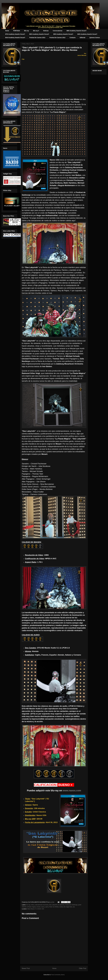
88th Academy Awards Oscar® (76, 31)
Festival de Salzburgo (71, 905)
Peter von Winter (54, 907)
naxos (43, 907)
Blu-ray (27, 31)
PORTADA (17, 31)
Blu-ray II (36, 31)
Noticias (46, 31)
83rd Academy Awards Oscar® (15, 38)
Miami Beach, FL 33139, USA (36, 909)
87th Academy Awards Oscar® (15, 34)
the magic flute (68, 907)
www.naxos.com (72, 790)
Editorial (82, 38)
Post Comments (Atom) (58, 975)
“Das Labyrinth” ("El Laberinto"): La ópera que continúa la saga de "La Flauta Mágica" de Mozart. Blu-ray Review (52, 49)
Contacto (73, 38)
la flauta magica (31, 907)
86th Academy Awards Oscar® (39, 34)
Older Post (83, 968)
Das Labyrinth (53, 905)
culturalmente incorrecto (42, 905)
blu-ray (28, 905)
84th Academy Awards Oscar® (87, 34)
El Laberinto (61, 905)
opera (47, 907)
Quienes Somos (95, 38)
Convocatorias (58, 31)
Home (7, 31)
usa (74, 907)
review (61, 907)
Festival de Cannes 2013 (37, 38)
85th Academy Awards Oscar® (63, 34)
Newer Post (26, 968)
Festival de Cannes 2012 (57, 38)
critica (32, 905)
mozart (38, 907)
